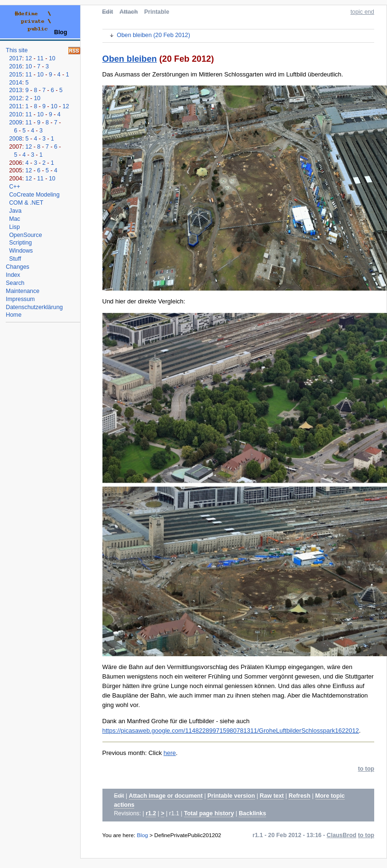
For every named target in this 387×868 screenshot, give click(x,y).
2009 (15, 123)
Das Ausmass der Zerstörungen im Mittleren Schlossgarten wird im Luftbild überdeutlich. (223, 74)
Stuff (15, 259)
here (170, 753)
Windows (21, 251)
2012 (15, 98)
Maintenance (23, 291)
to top (366, 769)
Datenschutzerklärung (34, 307)
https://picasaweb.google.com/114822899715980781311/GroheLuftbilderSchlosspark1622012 (231, 731)
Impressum (20, 299)
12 (29, 58)
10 (52, 58)
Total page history (209, 813)
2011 (15, 106)
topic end (362, 12)
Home (14, 315)
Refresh (299, 796)
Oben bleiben (130, 59)
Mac (14, 219)
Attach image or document (166, 796)
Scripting (20, 243)
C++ (14, 187)
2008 (15, 139)
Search (15, 283)
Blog (143, 835)
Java (15, 211)
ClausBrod (341, 835)
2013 (15, 90)
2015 (15, 75)
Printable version (231, 796)
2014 (15, 83)
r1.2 (151, 813)
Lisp (14, 227)
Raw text (272, 796)
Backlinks (252, 813)
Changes (17, 267)
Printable (157, 12)
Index (13, 275)
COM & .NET (26, 203)
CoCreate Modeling (34, 195)
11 (40, 58)
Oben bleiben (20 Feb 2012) (153, 35)
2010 (15, 114)
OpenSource (25, 235)
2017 (15, 58)
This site (17, 50)
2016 (15, 66)
